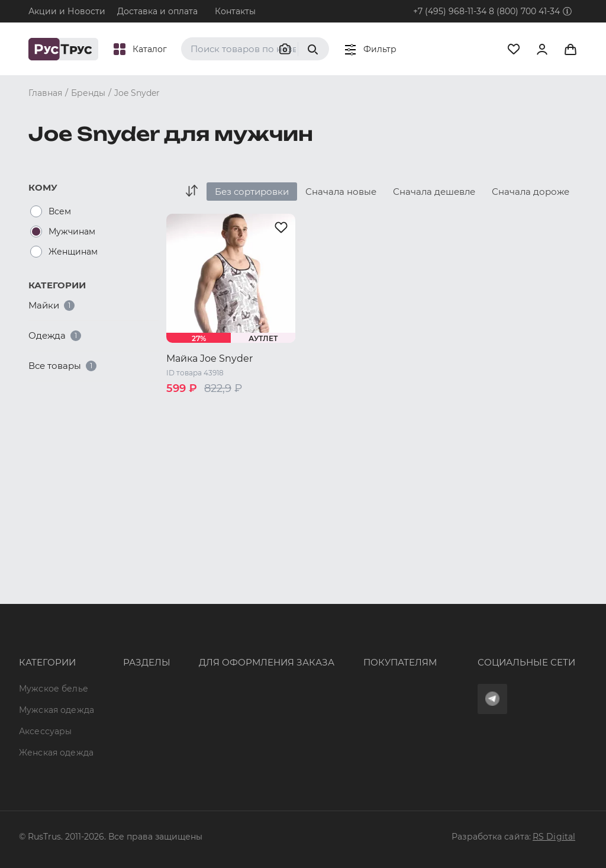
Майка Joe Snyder (209, 359)
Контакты (235, 11)
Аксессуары (45, 655)
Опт (99, 603)
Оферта (310, 603)
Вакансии (112, 731)
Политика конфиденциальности (364, 667)
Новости (110, 710)
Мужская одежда (38, 629)
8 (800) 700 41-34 (524, 11)
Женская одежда (38, 681)
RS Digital (554, 837)
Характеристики (127, 645)
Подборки (113, 667)
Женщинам (73, 252)
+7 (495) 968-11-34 (450, 11)
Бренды (108, 624)
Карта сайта (117, 753)
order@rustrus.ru (200, 656)
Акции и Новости (67, 11)
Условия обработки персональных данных (369, 693)
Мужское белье (54, 603)
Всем (60, 211)
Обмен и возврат (331, 645)
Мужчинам (72, 232)
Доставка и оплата (157, 11)
